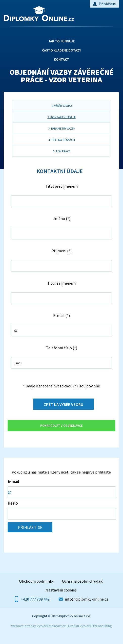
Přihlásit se (30, 527)
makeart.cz (57, 626)
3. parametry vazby (62, 128)
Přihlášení (105, 4)
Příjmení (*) (61, 251)
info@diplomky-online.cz (87, 599)
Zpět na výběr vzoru (64, 404)
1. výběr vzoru (62, 106)
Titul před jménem (62, 186)
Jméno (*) (62, 218)
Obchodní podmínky (36, 581)
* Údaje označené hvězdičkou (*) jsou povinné (61, 386)
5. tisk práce (62, 151)
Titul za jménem (61, 283)
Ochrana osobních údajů (83, 581)
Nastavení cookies (61, 590)
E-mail (13, 481)
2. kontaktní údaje (62, 117)
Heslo (13, 503)
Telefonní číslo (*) (62, 348)
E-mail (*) (61, 315)
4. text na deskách (62, 140)
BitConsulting (102, 626)
